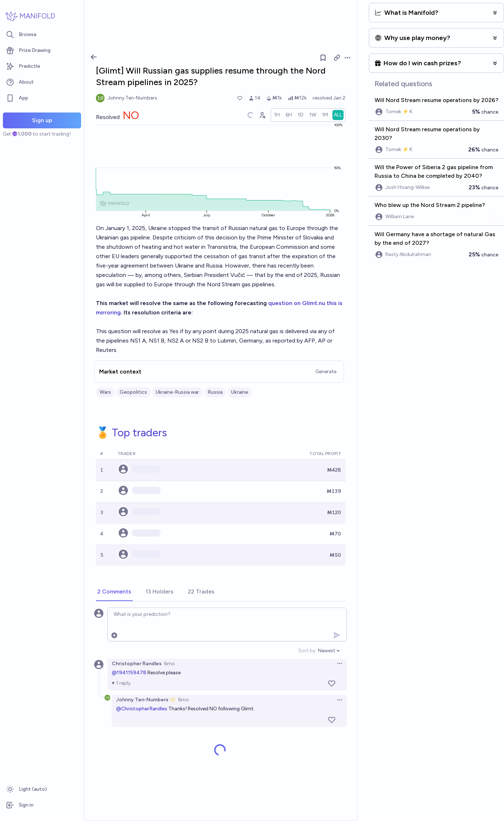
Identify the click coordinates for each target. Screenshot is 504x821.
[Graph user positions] (262, 115)
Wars (105, 392)
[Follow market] (323, 58)
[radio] (277, 115)
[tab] (114, 592)
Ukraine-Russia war (177, 392)
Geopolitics (133, 392)
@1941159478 (129, 673)
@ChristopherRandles (142, 709)
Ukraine (240, 392)
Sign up (42, 120)
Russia (215, 392)
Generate (326, 372)
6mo (169, 664)
